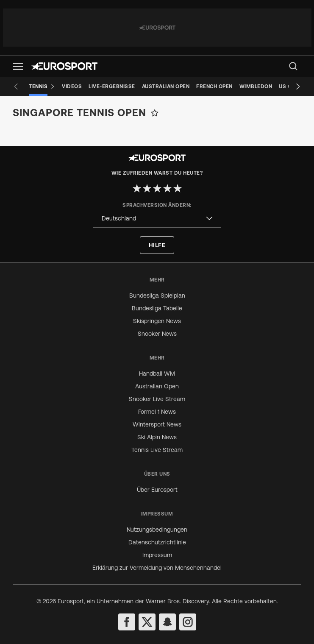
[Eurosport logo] (64, 66)
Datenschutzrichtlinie (157, 542)
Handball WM (157, 374)
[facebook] (127, 622)
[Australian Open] (166, 86)
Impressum (157, 555)
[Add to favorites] (155, 113)
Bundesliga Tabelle (157, 308)
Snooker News (157, 334)
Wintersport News (157, 424)
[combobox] (157, 219)
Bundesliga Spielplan (157, 296)
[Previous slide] (16, 86)
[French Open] (214, 86)
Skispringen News (157, 321)
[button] (18, 66)
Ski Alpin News (157, 437)
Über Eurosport (157, 490)
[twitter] (147, 622)
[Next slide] (298, 86)
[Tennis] (42, 86)
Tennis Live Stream (157, 450)
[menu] (293, 66)
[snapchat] (167, 622)
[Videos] (72, 86)
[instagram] (188, 622)
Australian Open (157, 386)
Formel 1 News (157, 412)
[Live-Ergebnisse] (112, 86)
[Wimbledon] (256, 86)
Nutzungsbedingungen (157, 530)
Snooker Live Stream (157, 399)
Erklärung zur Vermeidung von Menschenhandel (157, 568)
